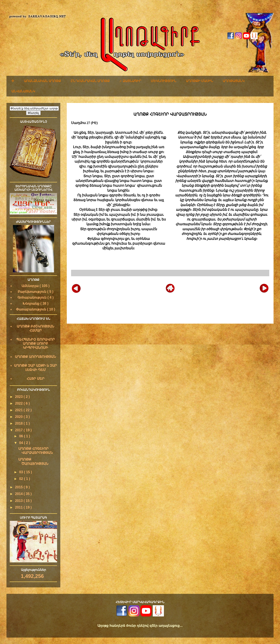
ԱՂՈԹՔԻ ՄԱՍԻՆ (199, 81)
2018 (19, 423)
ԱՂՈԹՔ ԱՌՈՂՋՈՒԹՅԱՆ (36, 357)
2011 (19, 507)
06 (22, 436)
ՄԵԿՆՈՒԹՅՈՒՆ (163, 81)
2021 (19, 410)
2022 (19, 403)
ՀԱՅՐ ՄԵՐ (35, 379)
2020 (19, 417)
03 (22, 472)
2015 (19, 487)
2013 (19, 501)
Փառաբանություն (31, 309)
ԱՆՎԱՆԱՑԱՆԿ (23, 91)
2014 (19, 494)
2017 (19, 430)
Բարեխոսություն (32, 292)
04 (22, 443)
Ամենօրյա (31, 286)
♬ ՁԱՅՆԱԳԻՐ (130, 81)
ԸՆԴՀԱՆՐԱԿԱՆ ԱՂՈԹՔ (90, 81)
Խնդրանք (31, 303)
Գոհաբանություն (32, 297)
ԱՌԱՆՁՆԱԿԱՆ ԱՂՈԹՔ (42, 81)
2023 (19, 397)
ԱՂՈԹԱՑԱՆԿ (234, 81)
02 (22, 479)
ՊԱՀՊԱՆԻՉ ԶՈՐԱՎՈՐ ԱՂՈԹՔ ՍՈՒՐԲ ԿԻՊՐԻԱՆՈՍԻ (35, 344)
